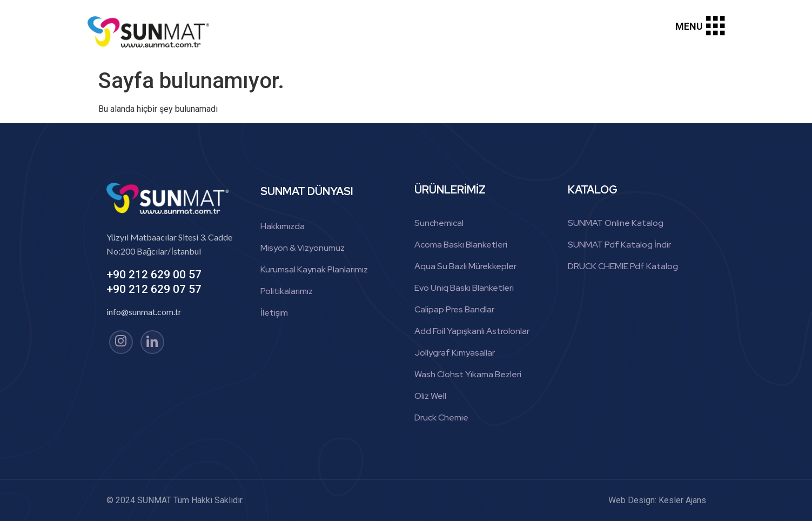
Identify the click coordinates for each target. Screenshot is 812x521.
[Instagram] (121, 342)
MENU (689, 26)
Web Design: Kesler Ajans (657, 500)
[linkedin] (152, 342)
